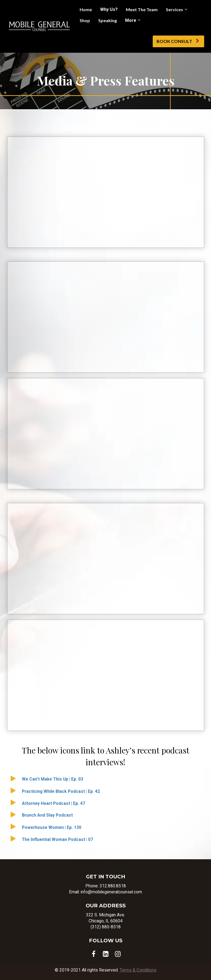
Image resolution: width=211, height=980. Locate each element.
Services (174, 9)
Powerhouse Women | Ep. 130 (52, 827)
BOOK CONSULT (178, 41)
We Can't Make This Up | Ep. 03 (53, 779)
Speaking (108, 20)
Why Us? (109, 9)
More (131, 20)
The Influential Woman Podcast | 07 (57, 839)
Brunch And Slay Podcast (47, 815)
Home (86, 9)
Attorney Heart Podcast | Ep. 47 (54, 803)
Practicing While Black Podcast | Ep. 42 (61, 791)
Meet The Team (142, 9)
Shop (85, 20)
